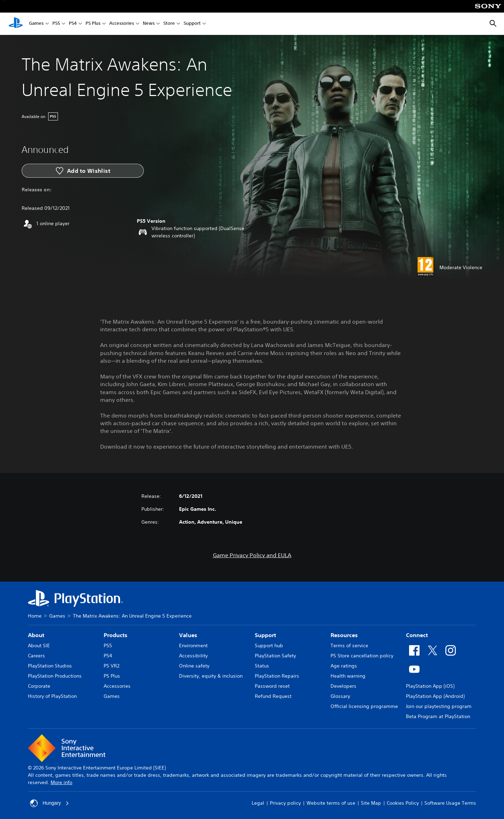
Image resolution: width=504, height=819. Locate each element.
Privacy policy (285, 803)
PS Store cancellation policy (362, 656)
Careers (36, 656)
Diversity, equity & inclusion (211, 676)
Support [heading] (265, 635)
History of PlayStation (52, 696)
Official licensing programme (364, 706)
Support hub (269, 645)
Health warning (348, 676)
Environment (193, 645)
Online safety (194, 666)
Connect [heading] (417, 635)
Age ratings (344, 666)
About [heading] (36, 635)
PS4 (73, 24)
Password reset (272, 686)
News (149, 24)
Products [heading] (116, 635)
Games (36, 24)
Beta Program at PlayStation (438, 716)
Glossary (340, 696)
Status (262, 666)
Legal (258, 803)
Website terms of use (331, 803)
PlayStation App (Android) (435, 696)
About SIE (39, 645)
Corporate (39, 686)
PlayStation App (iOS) (430, 686)
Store (169, 24)
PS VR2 (112, 666)
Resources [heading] (344, 635)
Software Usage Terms (450, 803)
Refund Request (273, 696)
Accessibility (193, 656)
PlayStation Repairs (277, 676)
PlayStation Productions (55, 676)
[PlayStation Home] (16, 24)
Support (192, 24)
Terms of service (349, 645)
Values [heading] (188, 635)
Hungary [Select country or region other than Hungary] (50, 803)
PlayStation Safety (275, 656)
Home (35, 616)
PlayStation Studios (50, 666)
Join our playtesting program (439, 706)
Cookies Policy (403, 803)
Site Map (371, 803)
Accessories (122, 24)
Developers (343, 686)
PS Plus (93, 24)
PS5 (56, 24)
